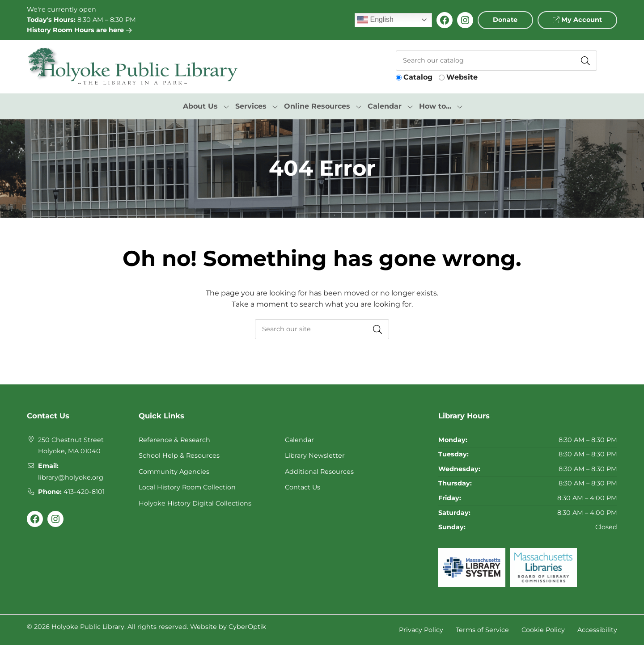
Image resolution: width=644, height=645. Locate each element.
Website (462, 77)
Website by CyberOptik (228, 627)
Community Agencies (174, 472)
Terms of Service (482, 630)
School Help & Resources (179, 455)
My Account (577, 20)
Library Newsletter (315, 455)
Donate (505, 20)
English (375, 20)
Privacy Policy (421, 630)
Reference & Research (174, 440)
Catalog (418, 77)
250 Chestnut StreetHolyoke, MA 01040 (71, 446)
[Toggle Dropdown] (226, 106)
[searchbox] (322, 329)
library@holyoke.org (71, 477)
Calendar (299, 440)
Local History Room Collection (187, 487)
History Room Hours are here (79, 30)
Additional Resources (319, 472)
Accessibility (597, 630)
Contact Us (303, 487)
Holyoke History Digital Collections (195, 503)
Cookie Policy (543, 630)
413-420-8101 (84, 492)
